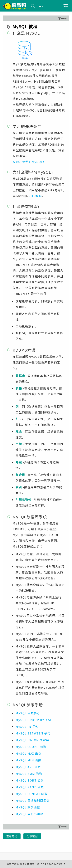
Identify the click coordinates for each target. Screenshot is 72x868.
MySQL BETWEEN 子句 (33, 733)
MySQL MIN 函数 (28, 760)
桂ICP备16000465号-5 (51, 864)
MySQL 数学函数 (28, 807)
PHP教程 (35, 196)
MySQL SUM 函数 (29, 774)
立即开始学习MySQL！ (29, 162)
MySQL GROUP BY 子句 (33, 720)
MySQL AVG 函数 (28, 767)
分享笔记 (32, 836)
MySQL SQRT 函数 (30, 780)
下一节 (63, 18)
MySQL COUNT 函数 (31, 747)
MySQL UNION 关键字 (32, 740)
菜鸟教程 (14, 864)
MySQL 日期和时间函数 (33, 800)
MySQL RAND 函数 (30, 787)
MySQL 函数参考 (28, 713)
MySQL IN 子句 (27, 727)
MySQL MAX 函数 (29, 753)
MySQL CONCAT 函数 (32, 794)
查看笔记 (12, 836)
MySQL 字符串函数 (29, 814)
